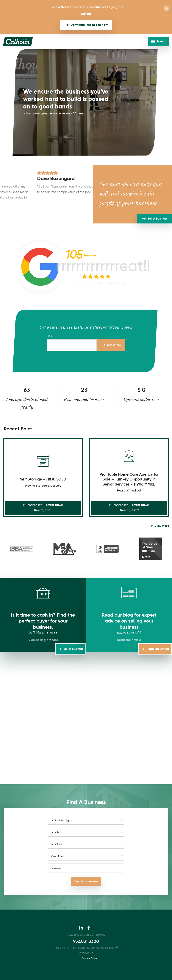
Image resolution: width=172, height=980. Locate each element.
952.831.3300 (86, 941)
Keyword (56, 868)
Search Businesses (86, 881)
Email (50, 336)
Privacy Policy (89, 958)
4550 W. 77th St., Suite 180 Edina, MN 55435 (84, 948)
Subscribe (114, 345)
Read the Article (158, 649)
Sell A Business (158, 219)
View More (162, 526)
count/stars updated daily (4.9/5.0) (97, 284)
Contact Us (85, 953)
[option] (46, 188)
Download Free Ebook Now (89, 25)
